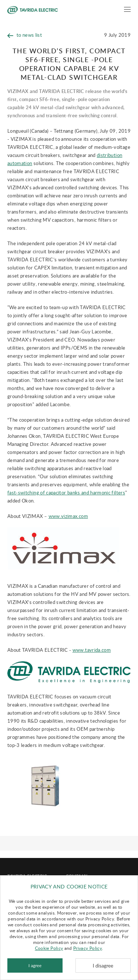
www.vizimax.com (68, 516)
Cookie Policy (49, 948)
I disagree (103, 966)
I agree (35, 965)
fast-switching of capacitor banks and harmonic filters (66, 493)
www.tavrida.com (92, 650)
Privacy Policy (88, 948)
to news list (25, 35)
